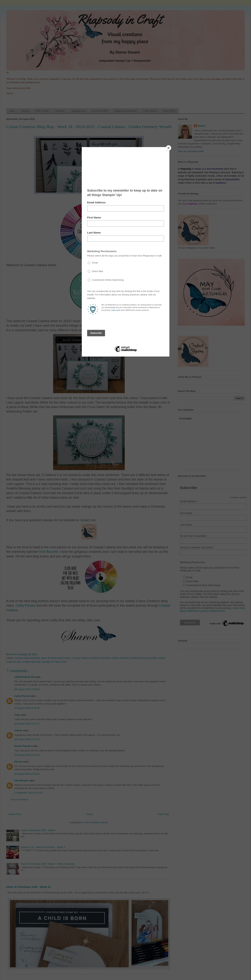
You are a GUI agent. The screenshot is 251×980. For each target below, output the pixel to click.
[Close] (169, 148)
